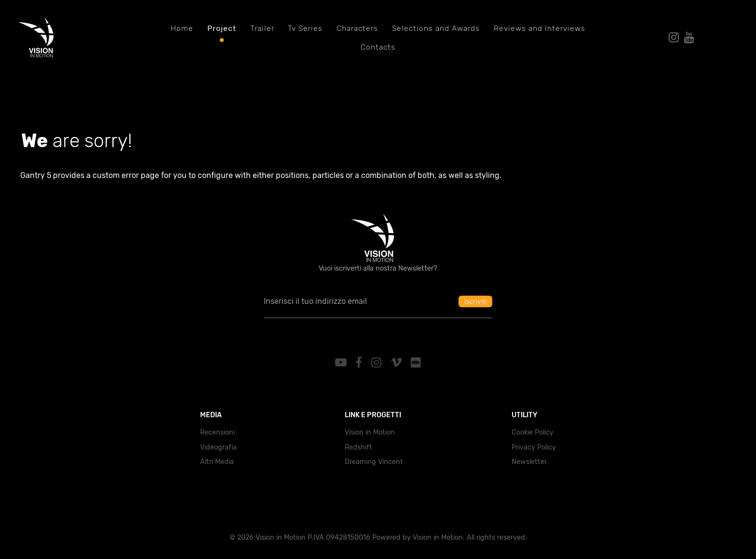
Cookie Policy (533, 432)
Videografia (218, 447)
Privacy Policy (534, 447)
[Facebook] (360, 363)
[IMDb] (416, 363)
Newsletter (529, 462)
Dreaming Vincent (374, 462)
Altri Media (217, 462)
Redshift (358, 447)
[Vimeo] (398, 363)
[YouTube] (342, 363)
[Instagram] (378, 363)
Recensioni (217, 432)
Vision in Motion (370, 432)
